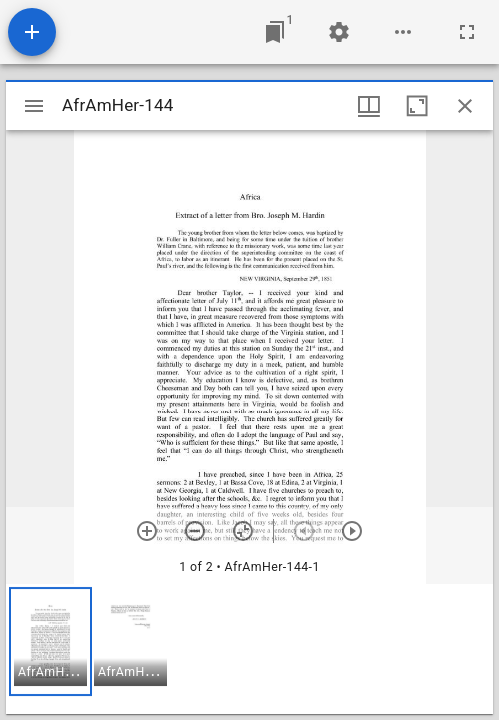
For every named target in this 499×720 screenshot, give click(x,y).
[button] (50, 641)
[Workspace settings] (339, 32)
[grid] (249, 649)
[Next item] (352, 531)
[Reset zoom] (243, 531)
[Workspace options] (403, 32)
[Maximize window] (417, 106)
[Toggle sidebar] (34, 106)
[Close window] (465, 106)
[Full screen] (467, 32)
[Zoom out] (195, 531)
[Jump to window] (275, 32)
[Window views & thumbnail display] (369, 106)
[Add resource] (32, 32)
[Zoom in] (147, 531)
